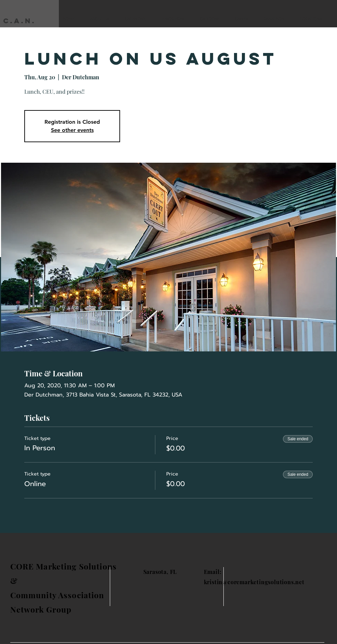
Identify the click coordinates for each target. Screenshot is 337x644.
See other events (72, 130)
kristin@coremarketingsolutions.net (254, 582)
